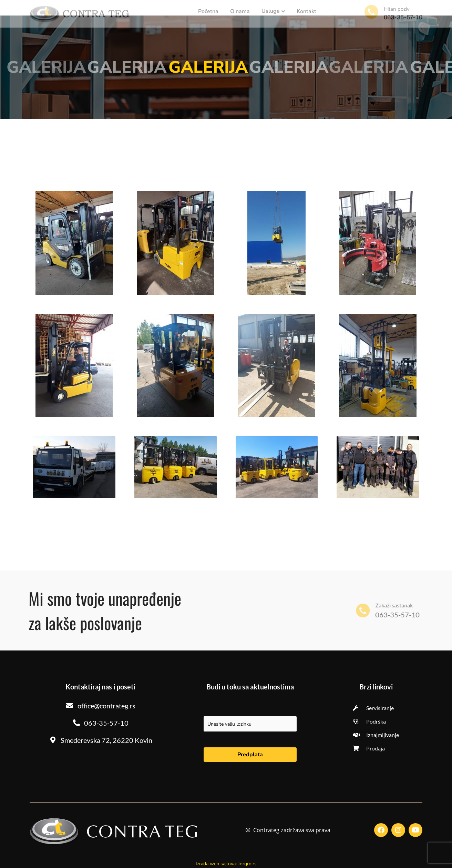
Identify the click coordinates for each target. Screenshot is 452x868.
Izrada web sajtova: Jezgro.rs (226, 864)
